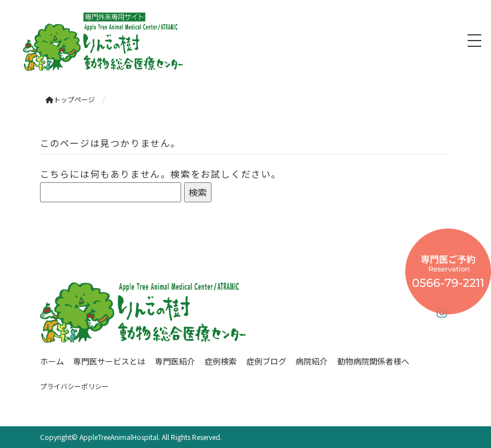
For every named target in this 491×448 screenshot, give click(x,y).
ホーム (52, 361)
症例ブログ (266, 361)
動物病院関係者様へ (373, 361)
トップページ (70, 99)
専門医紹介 (175, 361)
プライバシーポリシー (74, 386)
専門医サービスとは (109, 361)
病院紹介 (312, 361)
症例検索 (221, 361)
